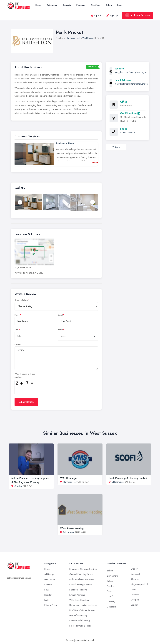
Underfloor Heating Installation (83, 605)
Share (116, 147)
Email (60, 315)
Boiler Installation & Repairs (82, 579)
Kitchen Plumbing (77, 595)
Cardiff (110, 596)
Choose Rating (21, 300)
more (95, 163)
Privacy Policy (51, 605)
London (135, 605)
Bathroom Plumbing (78, 590)
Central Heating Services (81, 585)
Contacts (67, 5)
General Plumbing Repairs (81, 574)
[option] (56, 202)
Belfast (110, 571)
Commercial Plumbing (80, 621)
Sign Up (112, 16)
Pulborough (68, 532)
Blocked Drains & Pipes (80, 626)
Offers (109, 5)
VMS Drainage (68, 478)
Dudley (134, 569)
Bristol (110, 591)
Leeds (134, 589)
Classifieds (95, 5)
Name (17, 315)
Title (16, 330)
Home (38, 5)
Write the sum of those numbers (25, 376)
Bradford (111, 586)
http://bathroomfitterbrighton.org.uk (131, 72)
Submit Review (26, 402)
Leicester (135, 595)
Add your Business (137, 15)
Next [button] (92, 202)
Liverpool (135, 600)
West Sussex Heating (72, 528)
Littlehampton (118, 482)
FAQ (46, 600)
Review (18, 344)
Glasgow (135, 579)
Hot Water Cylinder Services (82, 610)
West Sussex (88, 38)
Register (48, 595)
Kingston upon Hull (140, 584)
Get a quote (52, 5)
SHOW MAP (34, 252)
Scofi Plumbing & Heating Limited (128, 478)
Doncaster (111, 607)
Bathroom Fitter (65, 143)
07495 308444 (127, 132)
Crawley (18, 486)
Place (60, 330)
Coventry (111, 602)
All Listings (49, 574)
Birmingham (112, 576)
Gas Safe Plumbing (78, 615)
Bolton (110, 581)
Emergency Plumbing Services (83, 569)
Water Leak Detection (79, 600)
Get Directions (130, 113)
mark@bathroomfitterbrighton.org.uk (131, 84)
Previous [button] (20, 202)
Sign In (96, 16)
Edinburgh (136, 574)
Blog (119, 5)
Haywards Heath (74, 38)
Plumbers (81, 5)
